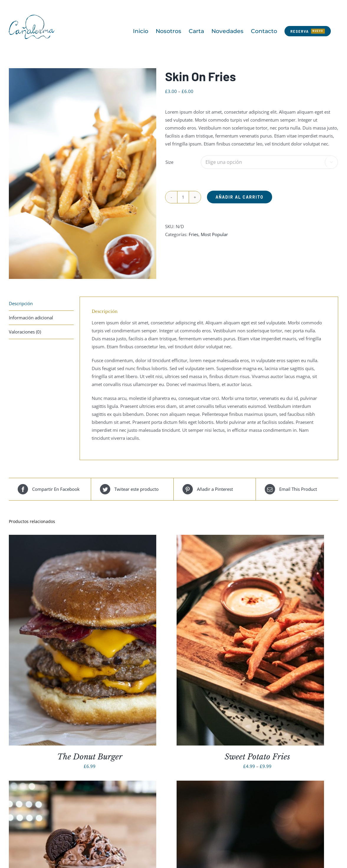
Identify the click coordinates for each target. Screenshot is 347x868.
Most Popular (214, 234)
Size (169, 162)
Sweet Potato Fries (257, 757)
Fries (194, 234)
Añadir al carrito (240, 197)
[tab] (41, 304)
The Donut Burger (90, 757)
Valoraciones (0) (25, 332)
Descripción (21, 303)
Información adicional (31, 318)
